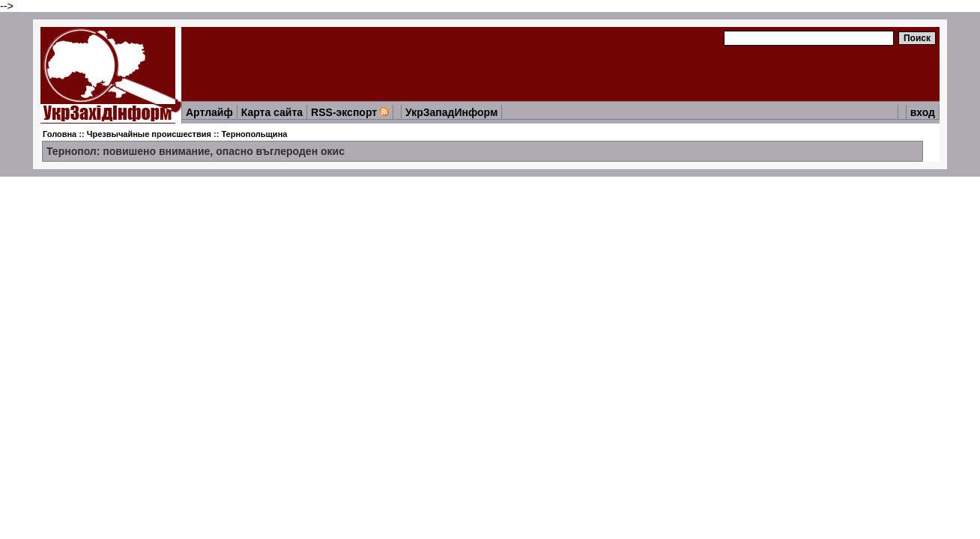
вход (923, 112)
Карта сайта (272, 112)
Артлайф (209, 112)
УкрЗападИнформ (451, 112)
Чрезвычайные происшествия (149, 134)
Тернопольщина (254, 134)
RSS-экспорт (350, 112)
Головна (60, 134)
